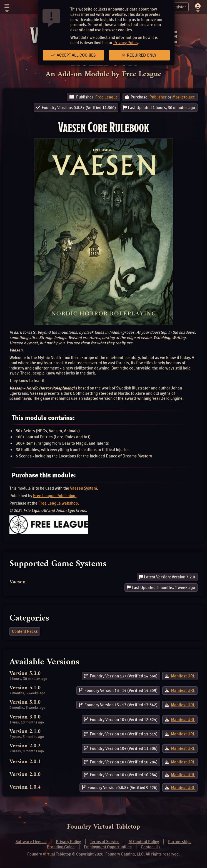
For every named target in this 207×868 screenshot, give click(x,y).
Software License (31, 842)
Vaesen (18, 582)
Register (175, 7)
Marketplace (184, 97)
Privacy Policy (126, 43)
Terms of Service (105, 842)
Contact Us (151, 847)
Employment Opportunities (108, 847)
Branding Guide (61, 847)
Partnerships (180, 842)
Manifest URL (183, 676)
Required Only (139, 55)
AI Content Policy (144, 842)
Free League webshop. (59, 503)
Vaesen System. (84, 488)
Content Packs (25, 631)
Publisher (158, 97)
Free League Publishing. (55, 496)
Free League (107, 97)
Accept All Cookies (73, 55)
